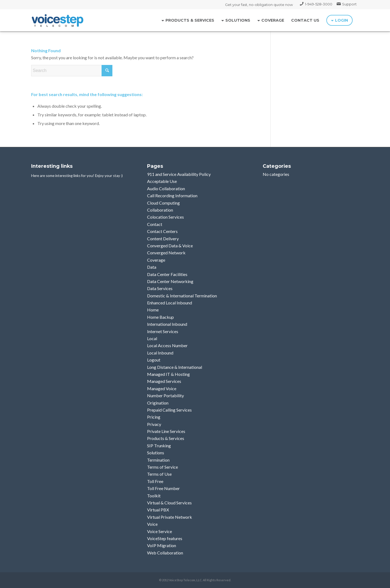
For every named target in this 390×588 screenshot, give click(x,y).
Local (152, 338)
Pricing (154, 417)
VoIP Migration (162, 545)
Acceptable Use (162, 181)
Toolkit (154, 496)
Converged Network (166, 253)
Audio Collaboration (166, 188)
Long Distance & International (175, 367)
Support (349, 4)
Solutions (156, 453)
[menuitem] (316, 4)
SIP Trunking (159, 446)
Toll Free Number (163, 488)
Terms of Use (159, 474)
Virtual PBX (158, 510)
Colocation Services (165, 217)
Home (153, 310)
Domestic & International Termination (182, 296)
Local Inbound (160, 353)
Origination (158, 403)
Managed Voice (162, 388)
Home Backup (160, 317)
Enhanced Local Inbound (170, 303)
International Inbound (167, 324)
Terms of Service (162, 467)
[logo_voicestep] (58, 20)
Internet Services (163, 331)
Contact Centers (162, 231)
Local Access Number (167, 345)
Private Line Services (166, 431)
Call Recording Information (172, 196)
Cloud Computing (163, 203)
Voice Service (160, 531)
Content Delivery (163, 239)
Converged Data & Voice (170, 246)
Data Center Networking (170, 281)
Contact (155, 224)
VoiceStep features (165, 538)
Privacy (154, 424)
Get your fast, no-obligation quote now (259, 5)
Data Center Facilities (167, 274)
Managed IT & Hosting (168, 374)
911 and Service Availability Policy (179, 174)
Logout (154, 360)
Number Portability (165, 395)
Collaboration (160, 210)
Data (152, 267)
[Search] (72, 71)
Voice (152, 524)
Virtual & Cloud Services (169, 503)
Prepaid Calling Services (169, 410)
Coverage (156, 260)
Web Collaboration (165, 553)
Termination (158, 460)
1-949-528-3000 (319, 4)
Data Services (160, 288)
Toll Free (155, 481)
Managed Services (164, 381)
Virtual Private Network (170, 517)
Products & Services (166, 438)
